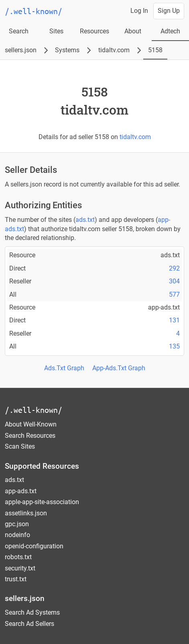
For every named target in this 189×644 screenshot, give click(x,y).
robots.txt (18, 557)
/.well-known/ (34, 410)
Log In (139, 11)
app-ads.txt (21, 491)
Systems (67, 50)
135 (174, 346)
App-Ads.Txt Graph (119, 368)
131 (174, 320)
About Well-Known (31, 424)
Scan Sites (20, 446)
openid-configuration (34, 546)
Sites (56, 31)
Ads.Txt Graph (64, 368)
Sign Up (169, 11)
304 (174, 281)
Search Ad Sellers (29, 624)
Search (19, 31)
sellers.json (21, 50)
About (133, 31)
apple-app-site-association (42, 502)
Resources (94, 31)
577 (174, 294)
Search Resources (30, 436)
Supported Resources (42, 466)
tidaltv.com (114, 50)
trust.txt (16, 579)
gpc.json (17, 524)
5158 (155, 50)
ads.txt (85, 220)
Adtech (170, 31)
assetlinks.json (26, 513)
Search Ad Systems (32, 612)
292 (174, 268)
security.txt (20, 568)
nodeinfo (17, 535)
